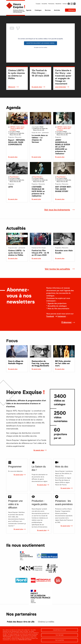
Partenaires (51, 4)
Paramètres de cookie (60, 630)
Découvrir (12, 87)
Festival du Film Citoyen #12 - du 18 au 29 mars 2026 (40, 253)
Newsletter (58, 4)
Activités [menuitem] (57, 10)
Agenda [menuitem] (29, 10)
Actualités (44, 4)
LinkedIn (74, 4)
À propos (38, 4)
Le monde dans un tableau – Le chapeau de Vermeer (40, 139)
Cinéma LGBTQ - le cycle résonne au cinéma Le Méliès (17, 253)
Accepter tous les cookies (41, 47)
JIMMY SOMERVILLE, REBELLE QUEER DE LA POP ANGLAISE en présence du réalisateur (63, 147)
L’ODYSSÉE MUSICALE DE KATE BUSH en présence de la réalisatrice (38, 191)
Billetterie (72, 10)
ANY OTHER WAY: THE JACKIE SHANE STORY (63, 189)
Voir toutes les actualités (57, 269)
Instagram (72, 4)
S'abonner (67, 322)
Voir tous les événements (57, 210)
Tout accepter (59, 640)
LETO (11, 187)
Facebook (69, 4)
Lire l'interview (60, 87)
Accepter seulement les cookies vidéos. (40, 43)
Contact (65, 4)
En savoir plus (37, 87)
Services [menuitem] (48, 10)
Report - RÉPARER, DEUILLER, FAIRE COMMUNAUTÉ (17, 142)
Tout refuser (59, 635)
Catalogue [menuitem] (38, 10)
